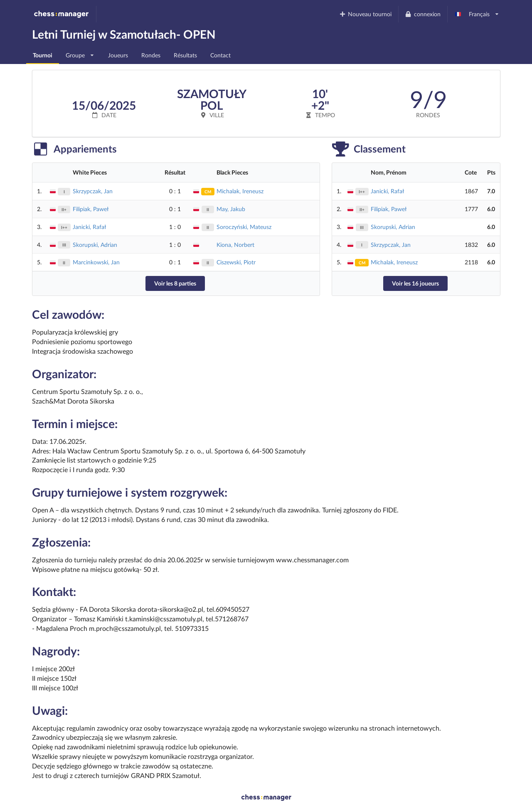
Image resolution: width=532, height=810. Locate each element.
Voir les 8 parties (175, 283)
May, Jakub (231, 209)
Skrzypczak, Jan (93, 191)
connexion (423, 14)
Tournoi (43, 55)
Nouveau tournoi (365, 14)
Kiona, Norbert (235, 245)
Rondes (151, 55)
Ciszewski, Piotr (236, 262)
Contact (220, 55)
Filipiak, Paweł (91, 209)
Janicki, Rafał (89, 227)
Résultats (185, 55)
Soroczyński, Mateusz (244, 227)
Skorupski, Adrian (95, 245)
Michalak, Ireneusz (240, 191)
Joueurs (118, 55)
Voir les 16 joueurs (415, 283)
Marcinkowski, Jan (96, 262)
